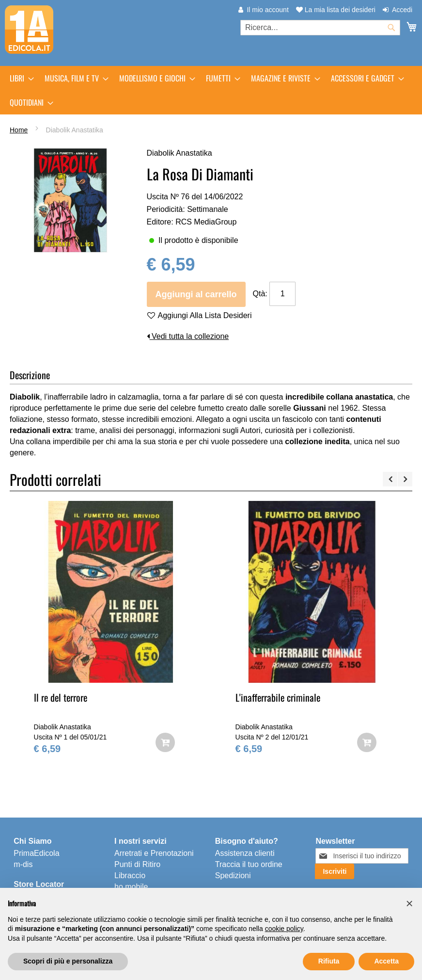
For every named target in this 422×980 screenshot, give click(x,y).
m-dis (23, 864)
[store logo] (29, 30)
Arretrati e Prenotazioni (154, 853)
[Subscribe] (335, 871)
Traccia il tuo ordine (249, 864)
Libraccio (130, 876)
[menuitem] (19, 78)
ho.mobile (131, 887)
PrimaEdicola (36, 853)
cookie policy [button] (284, 929)
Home (19, 130)
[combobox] (320, 28)
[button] (409, 903)
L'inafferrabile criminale (278, 697)
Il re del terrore (61, 697)
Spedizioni (233, 876)
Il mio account (267, 10)
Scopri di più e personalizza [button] (68, 961)
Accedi (402, 10)
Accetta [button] (386, 961)
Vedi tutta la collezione (188, 336)
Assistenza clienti (245, 853)
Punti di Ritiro (137, 864)
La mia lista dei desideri (336, 10)
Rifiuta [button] (329, 961)
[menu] (211, 90)
